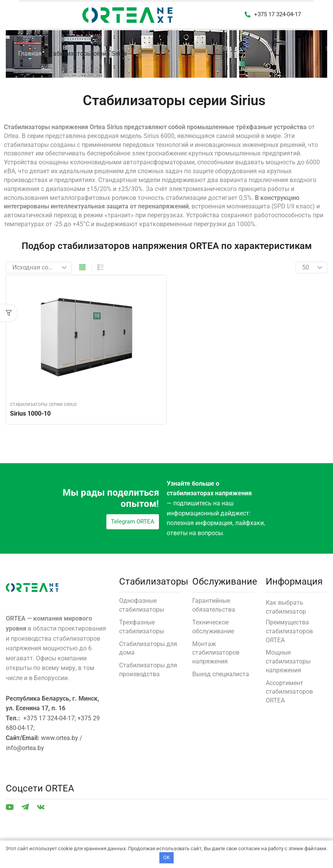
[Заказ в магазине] (39, 268)
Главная (30, 54)
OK (166, 857)
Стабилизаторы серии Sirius (44, 405)
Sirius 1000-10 (30, 414)
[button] (272, 15)
